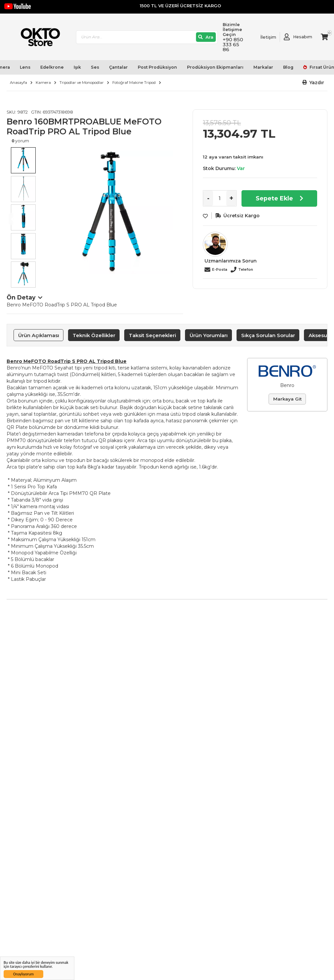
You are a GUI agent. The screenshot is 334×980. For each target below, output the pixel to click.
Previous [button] (13, 219)
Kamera (43, 83)
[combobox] (147, 37)
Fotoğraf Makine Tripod (134, 83)
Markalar (263, 67)
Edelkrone (52, 67)
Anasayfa (19, 83)
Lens (25, 67)
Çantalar (118, 67)
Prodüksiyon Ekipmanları (215, 67)
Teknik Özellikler (94, 335)
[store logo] (37, 37)
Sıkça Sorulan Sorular (268, 335)
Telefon (246, 269)
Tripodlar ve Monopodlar (82, 83)
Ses (95, 67)
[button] (313, 83)
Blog (288, 67)
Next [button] (176, 219)
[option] (111, 212)
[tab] (38, 335)
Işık (77, 67)
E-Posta (220, 269)
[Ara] (206, 37)
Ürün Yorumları (209, 335)
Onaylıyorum (23, 974)
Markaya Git (287, 399)
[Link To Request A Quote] (263, 37)
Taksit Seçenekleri (152, 335)
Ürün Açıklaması (39, 335)
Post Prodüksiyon (157, 67)
